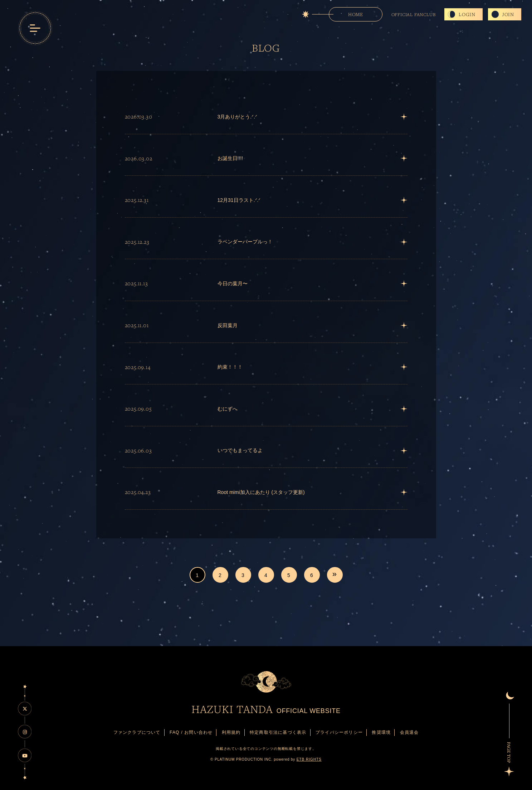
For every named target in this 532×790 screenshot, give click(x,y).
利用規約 (231, 732)
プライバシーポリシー (339, 732)
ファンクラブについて (137, 732)
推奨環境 (381, 732)
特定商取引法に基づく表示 (278, 732)
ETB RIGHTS (309, 759)
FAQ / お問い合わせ (191, 732)
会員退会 (409, 732)
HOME (356, 14)
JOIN (508, 14)
